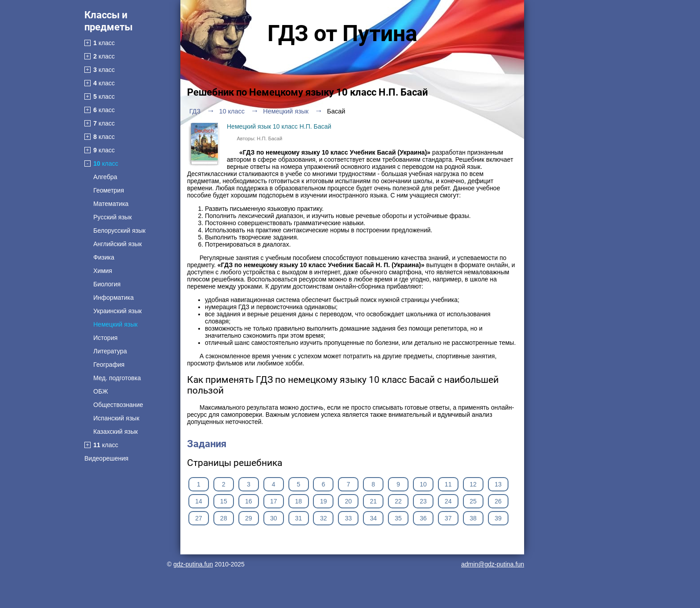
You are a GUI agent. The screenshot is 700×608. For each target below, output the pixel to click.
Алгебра (105, 177)
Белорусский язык (119, 231)
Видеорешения (106, 458)
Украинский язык (117, 311)
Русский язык (112, 217)
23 (423, 501)
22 (398, 501)
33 (349, 518)
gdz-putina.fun (193, 564)
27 (199, 518)
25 (473, 501)
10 (423, 484)
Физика (104, 257)
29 (249, 518)
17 (274, 501)
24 (448, 501)
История (105, 338)
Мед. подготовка (117, 378)
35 (398, 518)
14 (199, 501)
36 (423, 518)
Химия (103, 271)
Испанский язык (116, 418)
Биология (107, 284)
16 (249, 501)
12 (473, 484)
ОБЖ (101, 391)
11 (448, 484)
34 (373, 518)
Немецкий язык (115, 324)
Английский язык (118, 244)
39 (498, 518)
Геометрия (109, 190)
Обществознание (118, 405)
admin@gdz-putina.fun (493, 564)
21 (373, 501)
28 (224, 518)
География (109, 365)
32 (324, 518)
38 (473, 518)
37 (448, 518)
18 (299, 501)
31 (299, 518)
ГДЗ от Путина (342, 34)
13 (498, 484)
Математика (111, 204)
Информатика (113, 298)
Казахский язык (116, 432)
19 (324, 501)
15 (224, 501)
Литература (110, 351)
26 (498, 501)
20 (349, 501)
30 (274, 518)
